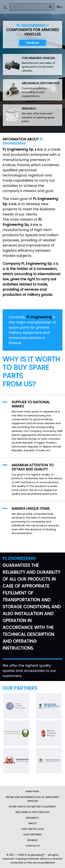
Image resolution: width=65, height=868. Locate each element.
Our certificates (33, 829)
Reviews (33, 840)
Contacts (32, 846)
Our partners (32, 834)
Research (32, 818)
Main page (32, 791)
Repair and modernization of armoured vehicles (32, 799)
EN (60, 7)
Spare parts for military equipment (33, 807)
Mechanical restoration (32, 812)
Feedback (32, 43)
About (33, 823)
